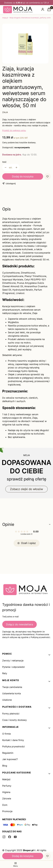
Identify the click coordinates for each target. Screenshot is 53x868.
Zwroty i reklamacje (13, 661)
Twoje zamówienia (12, 687)
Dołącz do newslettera (20, 624)
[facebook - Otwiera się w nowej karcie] (10, 837)
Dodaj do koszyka (23, 176)
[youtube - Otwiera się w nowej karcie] (15, 837)
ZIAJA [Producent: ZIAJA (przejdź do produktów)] (5, 112)
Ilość (4, 162)
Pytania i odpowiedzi (13, 667)
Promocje (7, 811)
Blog (5, 766)
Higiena (6, 792)
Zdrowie (7, 799)
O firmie (7, 734)
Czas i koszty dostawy (14, 720)
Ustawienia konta (12, 693)
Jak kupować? (10, 759)
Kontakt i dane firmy (13, 740)
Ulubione (7, 700)
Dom (5, 805)
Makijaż (6, 779)
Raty (5, 673)
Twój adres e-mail (10, 617)
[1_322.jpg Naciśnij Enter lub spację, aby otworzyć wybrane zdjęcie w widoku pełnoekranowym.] (25, 44)
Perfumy (7, 786)
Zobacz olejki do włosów (26, 489)
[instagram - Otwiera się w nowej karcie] (4, 837)
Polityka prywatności (13, 746)
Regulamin (8, 753)
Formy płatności (11, 714)
